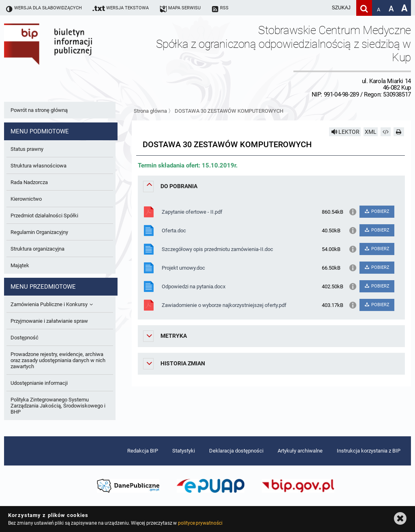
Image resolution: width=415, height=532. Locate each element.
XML (371, 132)
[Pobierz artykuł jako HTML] (386, 132)
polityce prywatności (200, 523)
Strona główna (150, 111)
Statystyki (184, 451)
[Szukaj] (364, 8)
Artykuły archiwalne (300, 451)
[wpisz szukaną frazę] (321, 8)
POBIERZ (377, 211)
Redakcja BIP (143, 451)
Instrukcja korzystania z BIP (369, 451)
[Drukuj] (399, 132)
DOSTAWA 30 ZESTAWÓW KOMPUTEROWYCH (229, 111)
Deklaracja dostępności (236, 451)
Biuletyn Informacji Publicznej (71, 61)
